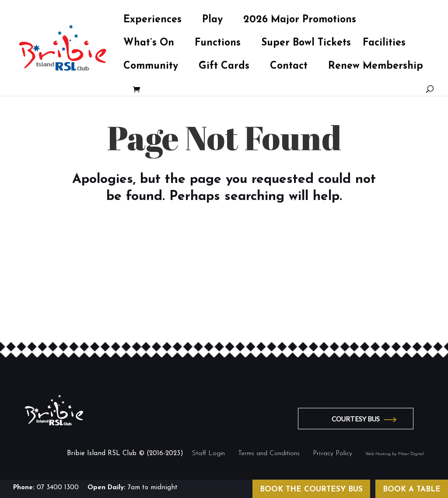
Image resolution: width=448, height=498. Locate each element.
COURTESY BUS (356, 419)
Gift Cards (224, 67)
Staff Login (208, 454)
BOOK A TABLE (412, 489)
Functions (218, 44)
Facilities (384, 44)
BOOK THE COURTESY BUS (311, 489)
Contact (289, 67)
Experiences (152, 21)
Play (212, 21)
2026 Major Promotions (300, 21)
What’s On (149, 44)
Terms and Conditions (269, 454)
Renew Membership (376, 67)
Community (151, 67)
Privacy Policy (332, 454)
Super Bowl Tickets (306, 44)
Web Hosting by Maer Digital (395, 454)
